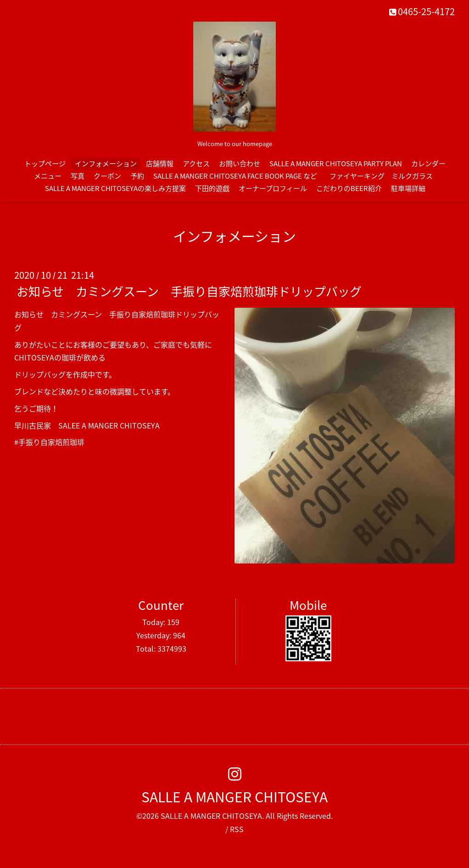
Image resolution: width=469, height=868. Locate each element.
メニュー (48, 176)
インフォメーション (106, 163)
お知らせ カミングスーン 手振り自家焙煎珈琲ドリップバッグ (189, 291)
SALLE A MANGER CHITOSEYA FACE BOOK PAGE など (235, 176)
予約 (137, 176)
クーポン (107, 176)
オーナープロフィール (273, 188)
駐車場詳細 (408, 188)
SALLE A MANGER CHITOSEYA (234, 797)
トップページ (45, 163)
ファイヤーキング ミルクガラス (385, 176)
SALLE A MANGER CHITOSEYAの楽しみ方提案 (115, 188)
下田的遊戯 (212, 188)
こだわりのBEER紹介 (349, 188)
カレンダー (428, 163)
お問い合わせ (240, 163)
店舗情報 (160, 163)
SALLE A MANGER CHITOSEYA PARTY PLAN (336, 163)
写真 (78, 176)
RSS (237, 829)
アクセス (196, 163)
